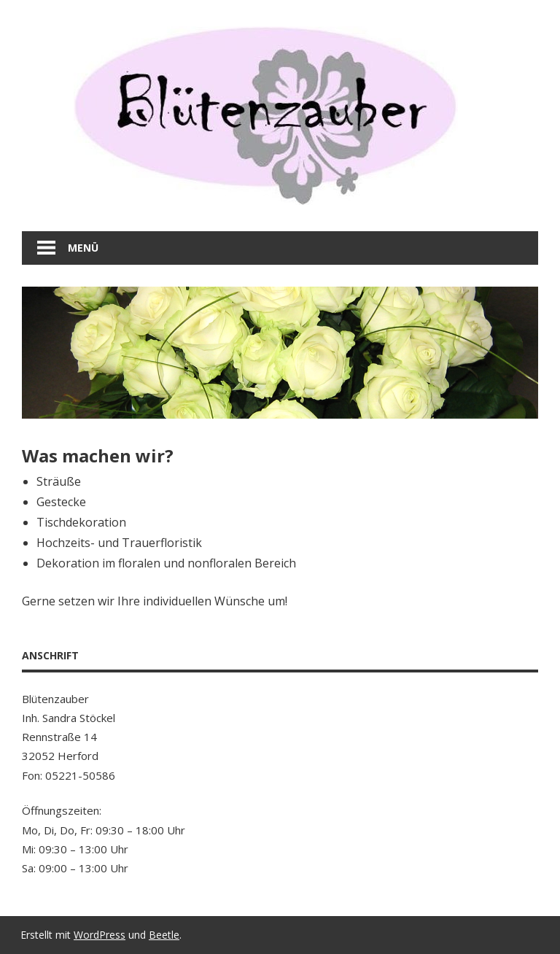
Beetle (164, 935)
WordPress (100, 935)
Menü (83, 248)
